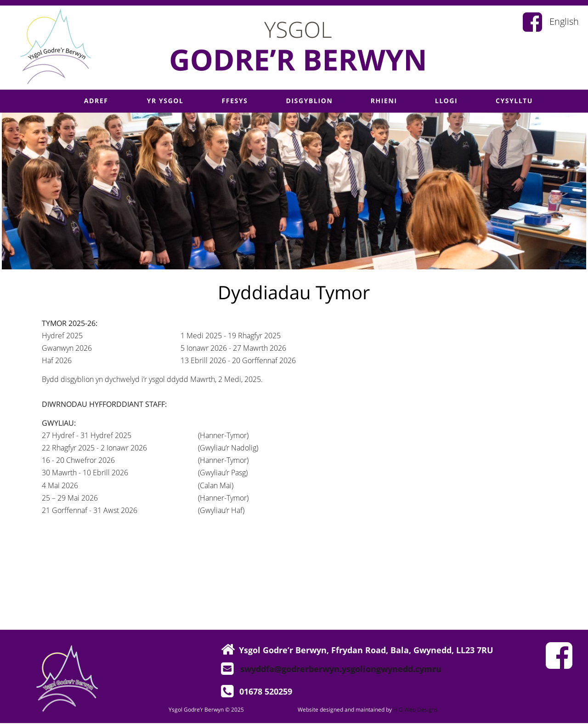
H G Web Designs (416, 710)
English (564, 21)
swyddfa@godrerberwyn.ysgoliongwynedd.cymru (341, 669)
